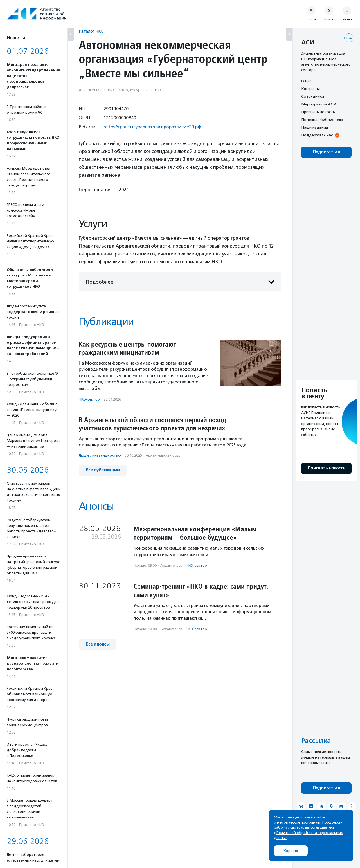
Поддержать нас (317, 135)
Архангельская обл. (163, 455)
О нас (306, 81)
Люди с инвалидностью (100, 455)
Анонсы (96, 506)
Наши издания (315, 127)
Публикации (106, 322)
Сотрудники (313, 96)
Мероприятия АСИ (319, 104)
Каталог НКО (91, 31)
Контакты (310, 89)
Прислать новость (318, 112)
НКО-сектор (89, 399)
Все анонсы (98, 644)
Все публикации (103, 470)
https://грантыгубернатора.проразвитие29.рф (152, 127)
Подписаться (326, 152)
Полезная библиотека (322, 120)
